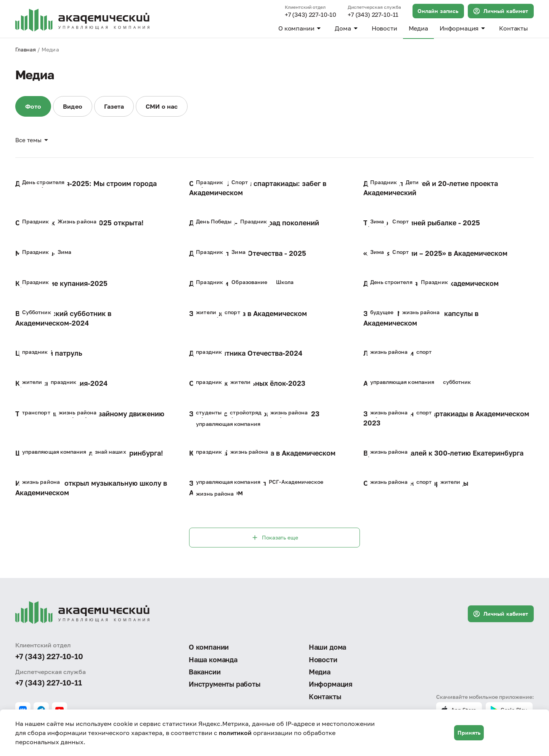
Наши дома (327, 647)
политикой (235, 733)
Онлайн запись (438, 11)
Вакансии (205, 672)
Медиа (418, 28)
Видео (72, 106)
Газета (114, 106)
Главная (26, 49)
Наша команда (213, 660)
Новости (384, 28)
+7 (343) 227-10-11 (373, 15)
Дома (347, 28)
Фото (33, 106)
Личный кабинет (500, 11)
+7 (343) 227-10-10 (311, 15)
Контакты (514, 28)
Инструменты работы (225, 684)
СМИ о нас (162, 106)
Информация (464, 28)
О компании (301, 28)
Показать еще (274, 538)
